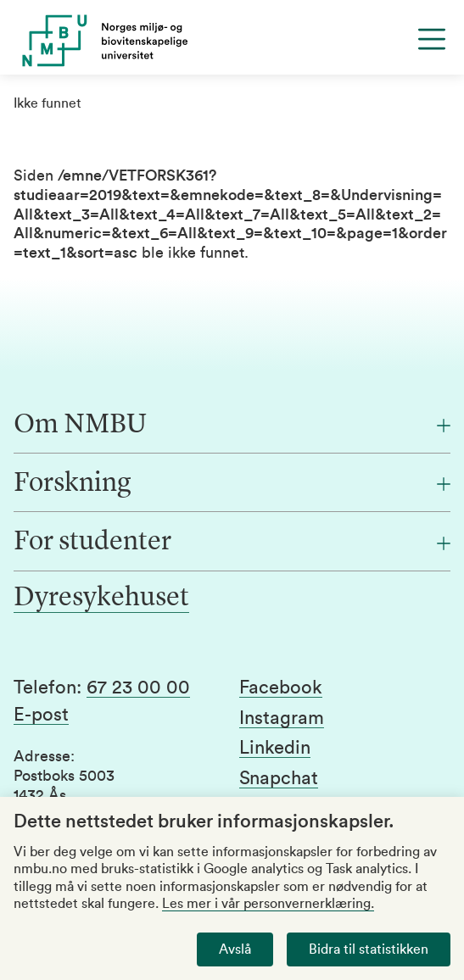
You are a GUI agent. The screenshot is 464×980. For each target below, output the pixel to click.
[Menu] (432, 39)
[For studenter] (232, 543)
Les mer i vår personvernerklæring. (268, 904)
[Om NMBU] (232, 426)
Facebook (281, 688)
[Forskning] (232, 484)
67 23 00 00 (138, 688)
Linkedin (275, 748)
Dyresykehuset (101, 599)
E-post (41, 715)
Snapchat (279, 778)
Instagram (282, 718)
